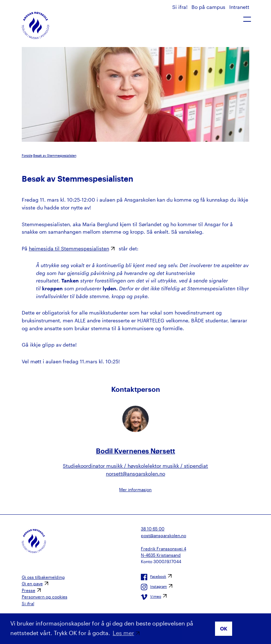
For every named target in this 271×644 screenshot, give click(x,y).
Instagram (154, 587)
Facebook (154, 577)
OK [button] (224, 629)
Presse (29, 590)
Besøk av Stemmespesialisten (55, 155)
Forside (27, 155)
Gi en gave (32, 583)
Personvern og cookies (45, 597)
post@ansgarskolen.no (163, 535)
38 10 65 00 (153, 529)
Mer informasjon (135, 489)
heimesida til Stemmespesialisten (69, 248)
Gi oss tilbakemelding (43, 577)
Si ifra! (181, 7)
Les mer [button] (123, 633)
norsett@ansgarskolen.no (135, 474)
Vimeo (151, 597)
